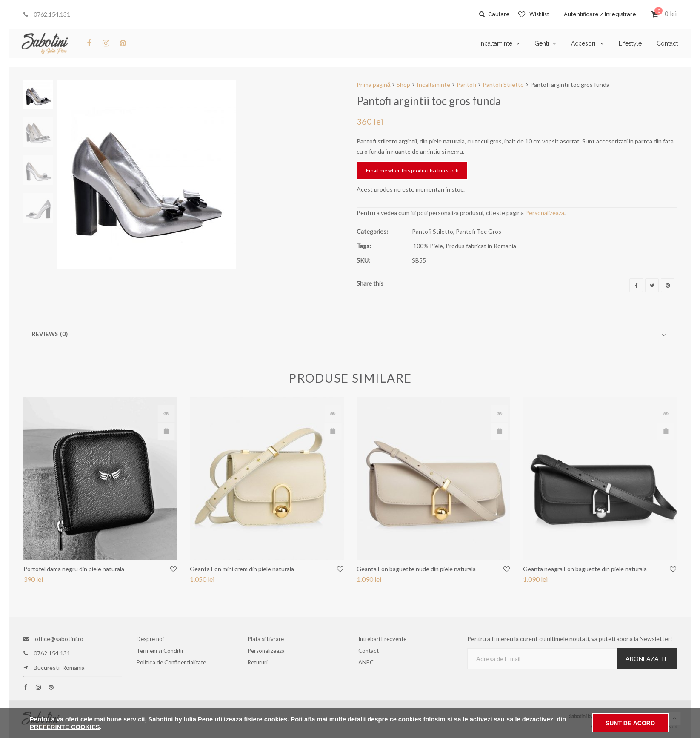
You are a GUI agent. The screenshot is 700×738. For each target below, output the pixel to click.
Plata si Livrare (268, 639)
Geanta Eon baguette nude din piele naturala (416, 569)
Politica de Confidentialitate (172, 668)
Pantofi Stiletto (503, 84)
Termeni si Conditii (162, 653)
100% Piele (428, 246)
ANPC (369, 668)
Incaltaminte (433, 84)
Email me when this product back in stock (412, 170)
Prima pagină (374, 84)
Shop (403, 84)
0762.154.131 (47, 14)
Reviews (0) (50, 334)
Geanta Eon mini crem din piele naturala (242, 569)
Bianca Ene (665, 716)
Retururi (261, 668)
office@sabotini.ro (53, 639)
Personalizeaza (545, 213)
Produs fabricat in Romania (481, 246)
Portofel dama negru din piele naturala (74, 569)
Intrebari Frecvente (385, 639)
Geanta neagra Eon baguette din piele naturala (585, 569)
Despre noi (153, 639)
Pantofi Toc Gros (479, 231)
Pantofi (466, 84)
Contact (371, 653)
